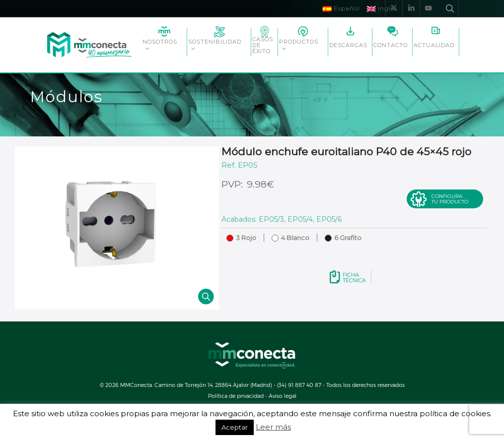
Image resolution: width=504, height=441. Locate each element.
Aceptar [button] (235, 427)
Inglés (382, 8)
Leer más (273, 427)
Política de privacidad (236, 396)
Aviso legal (283, 396)
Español (341, 8)
